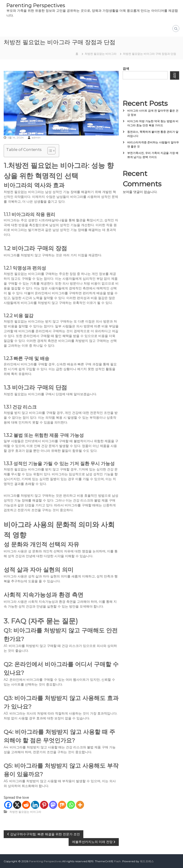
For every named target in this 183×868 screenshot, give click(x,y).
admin (36, 137)
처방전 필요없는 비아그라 (101, 53)
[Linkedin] (35, 805)
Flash (117, 861)
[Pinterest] (44, 805)
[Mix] (62, 805)
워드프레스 (147, 861)
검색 (126, 68)
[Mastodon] (53, 805)
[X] (17, 805)
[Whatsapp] (71, 805)
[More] (80, 805)
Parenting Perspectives (36, 5)
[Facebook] (8, 805)
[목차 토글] (49, 150)
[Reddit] (26, 805)
